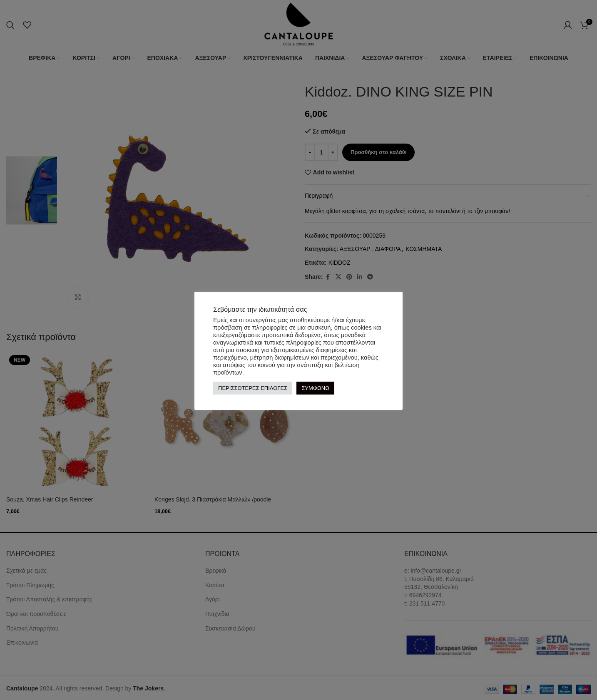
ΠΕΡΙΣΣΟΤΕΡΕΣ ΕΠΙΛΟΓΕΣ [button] (253, 388)
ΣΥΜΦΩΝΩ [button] (315, 388)
